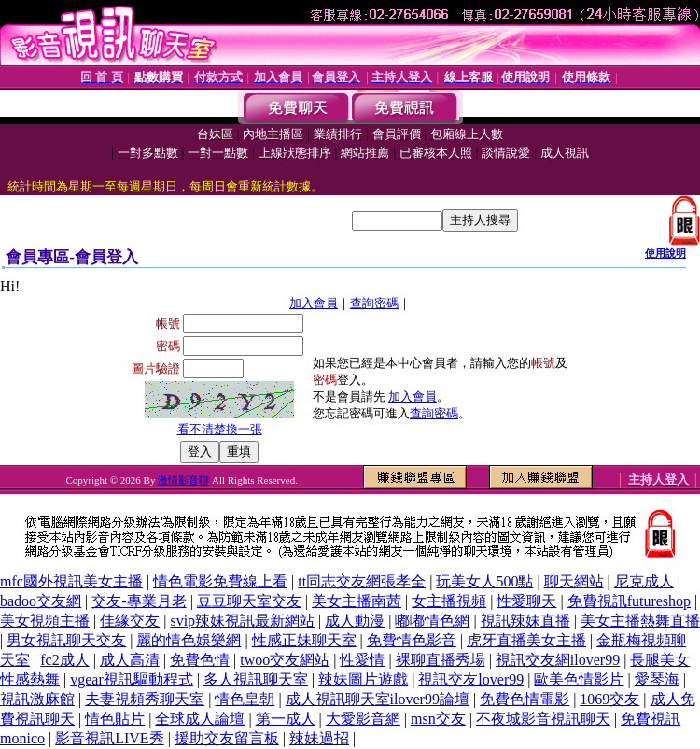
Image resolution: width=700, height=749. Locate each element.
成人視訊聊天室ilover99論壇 (378, 699)
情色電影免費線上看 (220, 581)
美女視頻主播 (45, 621)
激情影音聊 (183, 480)
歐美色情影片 (579, 679)
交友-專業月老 (139, 601)
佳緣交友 (130, 621)
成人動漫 (355, 621)
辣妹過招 (319, 738)
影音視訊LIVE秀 (109, 738)
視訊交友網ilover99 (558, 660)
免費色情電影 (525, 699)
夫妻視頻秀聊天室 (145, 699)
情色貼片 (115, 719)
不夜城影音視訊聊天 (543, 719)
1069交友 (609, 699)
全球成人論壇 (200, 719)
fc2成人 (64, 660)
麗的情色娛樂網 (189, 640)
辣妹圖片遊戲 (363, 679)
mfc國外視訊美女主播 (71, 581)
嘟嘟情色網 (432, 621)
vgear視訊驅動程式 (132, 679)
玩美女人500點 (484, 581)
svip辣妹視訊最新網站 (242, 621)
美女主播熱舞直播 (640, 621)
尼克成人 (644, 581)
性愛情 (362, 660)
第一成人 (286, 719)
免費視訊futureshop (629, 601)
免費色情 (200, 660)
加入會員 (314, 303)
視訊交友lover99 (471, 679)
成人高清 (130, 660)
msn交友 (438, 719)
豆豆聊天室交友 (249, 601)
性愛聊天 (526, 601)
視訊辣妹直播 (525, 621)
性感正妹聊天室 (304, 640)
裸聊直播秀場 (441, 660)
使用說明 (665, 253)
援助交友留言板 (227, 738)
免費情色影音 (412, 640)
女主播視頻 (449, 601)
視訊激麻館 (37, 699)
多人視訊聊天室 (256, 679)
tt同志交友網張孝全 (362, 581)
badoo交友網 (41, 601)
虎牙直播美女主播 (526, 640)
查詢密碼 (374, 303)
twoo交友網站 (285, 660)
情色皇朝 (245, 699)
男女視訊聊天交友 (66, 640)
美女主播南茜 (357, 601)
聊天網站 (574, 581)
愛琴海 (657, 679)
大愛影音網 (363, 719)
